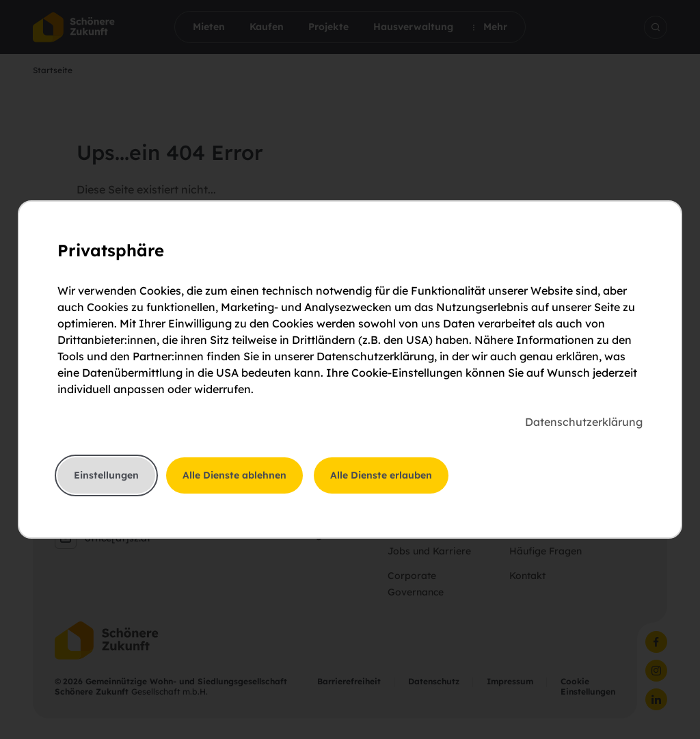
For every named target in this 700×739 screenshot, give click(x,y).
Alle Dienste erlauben (381, 475)
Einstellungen (106, 475)
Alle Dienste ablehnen (234, 475)
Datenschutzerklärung (584, 422)
